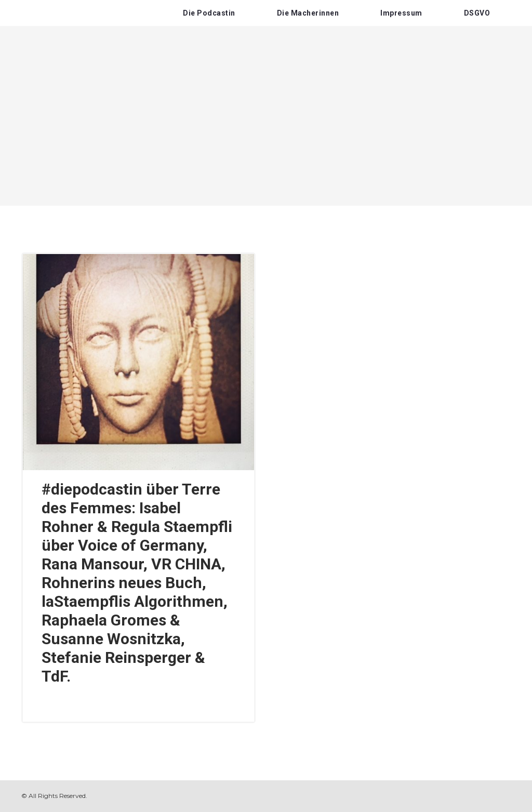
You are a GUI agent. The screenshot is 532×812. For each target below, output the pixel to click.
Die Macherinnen (308, 13)
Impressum (401, 13)
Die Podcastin (209, 13)
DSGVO (477, 13)
